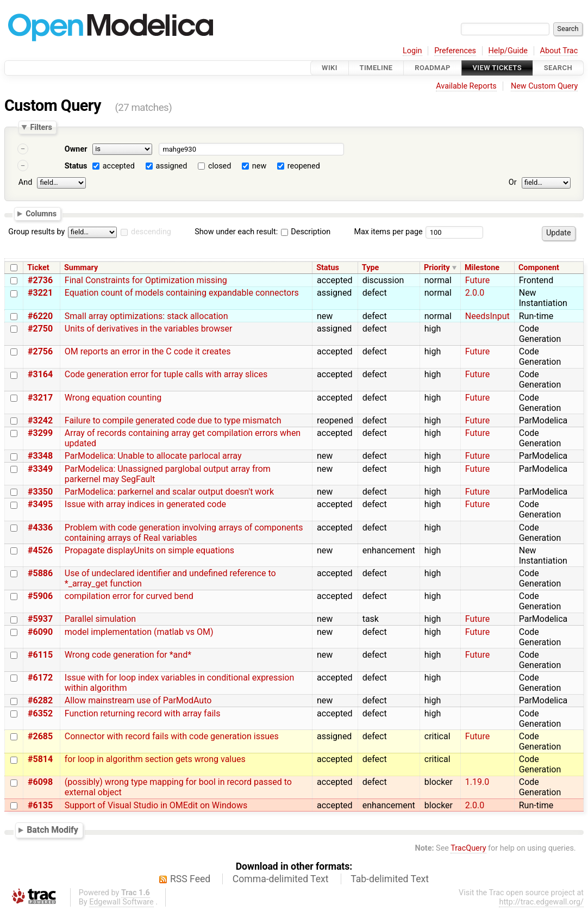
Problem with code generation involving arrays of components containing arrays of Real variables (184, 533)
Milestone (482, 268)
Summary (81, 268)
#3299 (40, 433)
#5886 (40, 573)
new (259, 166)
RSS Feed (190, 879)
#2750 (40, 329)
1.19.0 (477, 782)
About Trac (559, 51)
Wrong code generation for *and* (128, 655)
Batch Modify (52, 830)
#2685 (40, 736)
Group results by (36, 232)
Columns (41, 213)
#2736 (40, 280)
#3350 (40, 492)
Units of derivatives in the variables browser (149, 329)
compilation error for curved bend (129, 596)
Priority (437, 268)
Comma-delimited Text (281, 879)
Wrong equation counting (113, 398)
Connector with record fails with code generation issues (172, 736)
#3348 (40, 456)
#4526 (40, 550)
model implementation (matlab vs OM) (139, 632)
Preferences (455, 51)
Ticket (38, 268)
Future (477, 280)
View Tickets (497, 68)
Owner (76, 149)
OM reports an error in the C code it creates (148, 351)
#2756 (40, 351)
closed (220, 166)
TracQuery (468, 848)
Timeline (376, 68)
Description (306, 232)
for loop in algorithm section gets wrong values (155, 759)
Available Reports (466, 86)
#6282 (40, 700)
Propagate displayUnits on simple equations (149, 550)
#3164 (40, 374)
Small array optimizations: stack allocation (146, 316)
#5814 (40, 759)
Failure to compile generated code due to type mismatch (173, 420)
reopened (304, 166)
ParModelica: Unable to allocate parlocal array (153, 456)
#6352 (40, 713)
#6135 (40, 805)
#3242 (40, 420)
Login (412, 51)
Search (558, 68)
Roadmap (433, 68)
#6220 (40, 316)
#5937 (40, 619)
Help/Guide (508, 51)
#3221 (40, 293)
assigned (171, 166)
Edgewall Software (121, 902)
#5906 (40, 596)
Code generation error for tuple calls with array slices (166, 374)
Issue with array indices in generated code (145, 504)
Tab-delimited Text (390, 879)
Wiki (330, 68)
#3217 (40, 398)
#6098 (40, 782)
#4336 (40, 528)
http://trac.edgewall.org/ (541, 902)
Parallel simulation (100, 619)
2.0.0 (475, 293)
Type (370, 268)
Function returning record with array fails (143, 713)
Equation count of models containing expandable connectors (182, 293)
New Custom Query (544, 86)
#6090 (40, 632)
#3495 (40, 504)
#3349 (40, 469)
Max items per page (388, 232)
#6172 (40, 678)
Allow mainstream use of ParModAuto (138, 700)
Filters (41, 127)
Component (539, 268)
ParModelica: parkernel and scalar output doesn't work (169, 492)
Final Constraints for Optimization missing (146, 280)
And (25, 182)
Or (513, 182)
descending (151, 232)
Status (76, 166)
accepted (119, 166)
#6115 (40, 655)
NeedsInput (487, 316)
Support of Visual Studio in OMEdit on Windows (156, 805)
